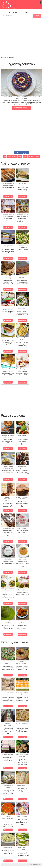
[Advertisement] (21, 37)
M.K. (41, 864)
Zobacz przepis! (8, 196)
